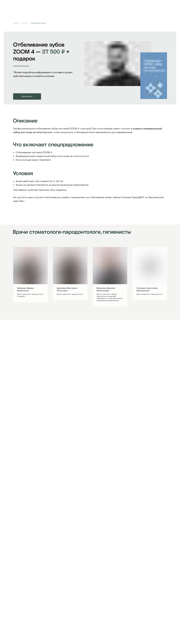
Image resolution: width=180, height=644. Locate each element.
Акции (25, 23)
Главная (16, 23)
